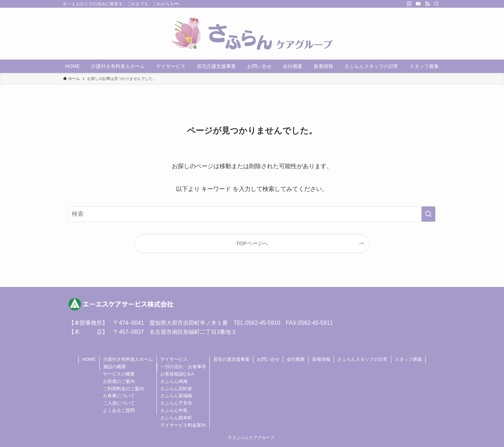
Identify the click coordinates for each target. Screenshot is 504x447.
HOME (89, 359)
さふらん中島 (174, 410)
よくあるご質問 (119, 410)
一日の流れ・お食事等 (183, 367)
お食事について (119, 396)
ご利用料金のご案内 (123, 389)
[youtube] (418, 4)
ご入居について (119, 403)
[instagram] (409, 4)
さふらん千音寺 (176, 403)
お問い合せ (268, 359)
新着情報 (321, 359)
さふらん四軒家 (176, 389)
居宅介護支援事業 (231, 359)
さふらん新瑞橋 (176, 396)
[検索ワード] (252, 214)
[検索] (436, 4)
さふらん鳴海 (174, 381)
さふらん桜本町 (176, 418)
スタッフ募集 (408, 359)
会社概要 (296, 359)
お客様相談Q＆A (177, 374)
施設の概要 (115, 367)
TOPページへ (252, 243)
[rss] (427, 4)
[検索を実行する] (428, 214)
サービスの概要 (119, 374)
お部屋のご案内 (119, 381)
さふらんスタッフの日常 (362, 359)
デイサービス (174, 359)
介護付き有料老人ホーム (128, 359)
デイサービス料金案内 (183, 425)
